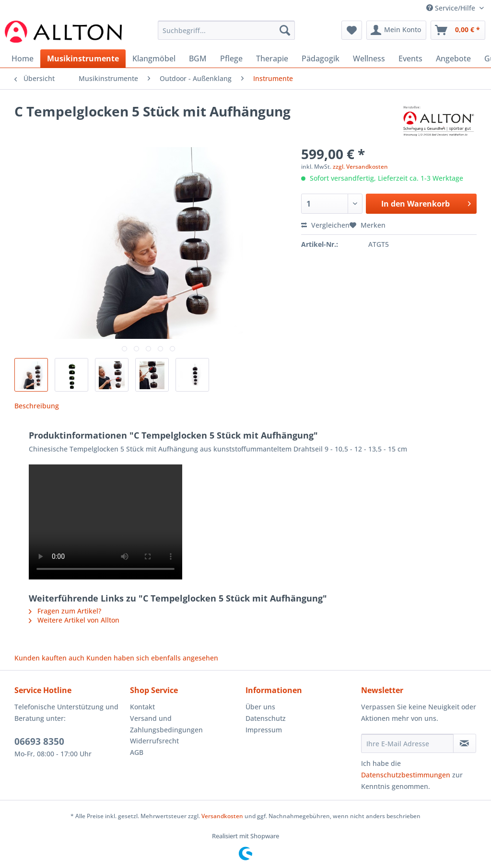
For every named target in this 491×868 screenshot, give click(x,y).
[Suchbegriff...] (227, 30)
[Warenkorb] (458, 30)
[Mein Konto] (396, 30)
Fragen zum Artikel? (65, 611)
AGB (137, 752)
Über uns (260, 707)
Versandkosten (222, 816)
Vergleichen (325, 225)
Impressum (264, 730)
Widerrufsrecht (154, 741)
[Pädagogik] (321, 58)
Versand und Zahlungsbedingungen (166, 724)
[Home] (23, 58)
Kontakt (142, 707)
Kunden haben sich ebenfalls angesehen (152, 658)
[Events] (410, 58)
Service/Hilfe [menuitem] (452, 8)
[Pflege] (231, 58)
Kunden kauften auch (49, 658)
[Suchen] (285, 30)
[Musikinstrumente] (83, 58)
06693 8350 (39, 741)
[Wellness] (369, 58)
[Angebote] (453, 58)
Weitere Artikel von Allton (74, 620)
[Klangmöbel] (154, 58)
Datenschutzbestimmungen (406, 775)
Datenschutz (266, 718)
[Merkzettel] (352, 30)
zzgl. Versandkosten (360, 167)
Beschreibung (37, 406)
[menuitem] (227, 35)
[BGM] (198, 58)
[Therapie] (272, 58)
